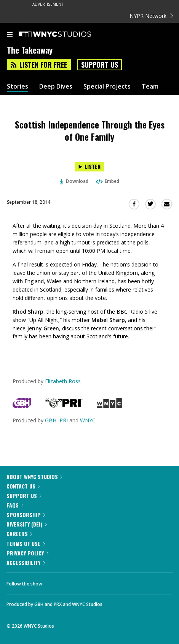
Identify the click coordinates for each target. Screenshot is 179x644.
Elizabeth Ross (63, 381)
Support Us (100, 65)
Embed (107, 181)
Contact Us (23, 486)
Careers (19, 534)
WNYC (88, 420)
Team (150, 86)
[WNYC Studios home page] (64, 35)
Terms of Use (26, 543)
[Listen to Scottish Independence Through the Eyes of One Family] (89, 167)
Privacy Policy (27, 553)
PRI (64, 420)
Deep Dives (56, 86)
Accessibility (26, 562)
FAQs (15, 505)
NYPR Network (151, 16)
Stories (18, 86)
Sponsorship (26, 515)
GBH (51, 420)
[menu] (10, 35)
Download (74, 181)
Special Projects (107, 86)
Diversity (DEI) (27, 524)
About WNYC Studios (34, 477)
